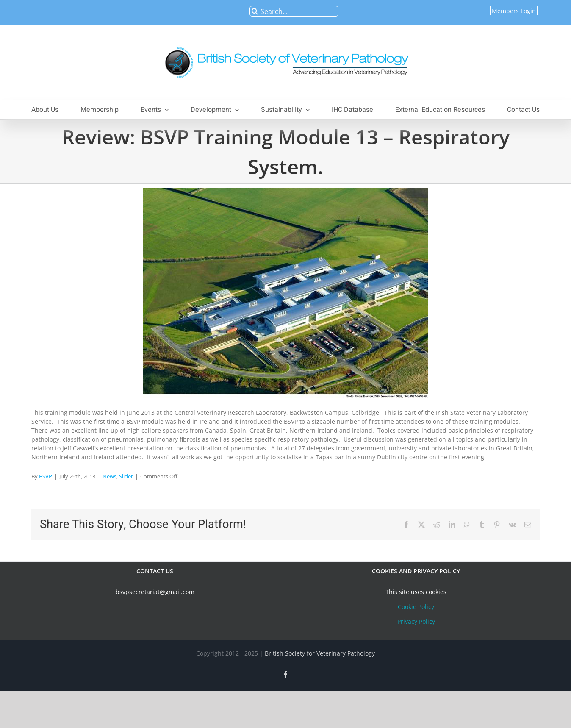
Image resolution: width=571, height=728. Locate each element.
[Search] (255, 11)
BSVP (46, 476)
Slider (126, 476)
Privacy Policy (416, 621)
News (109, 476)
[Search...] (294, 11)
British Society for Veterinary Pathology (320, 653)
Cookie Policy (416, 607)
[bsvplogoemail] (285, 43)
